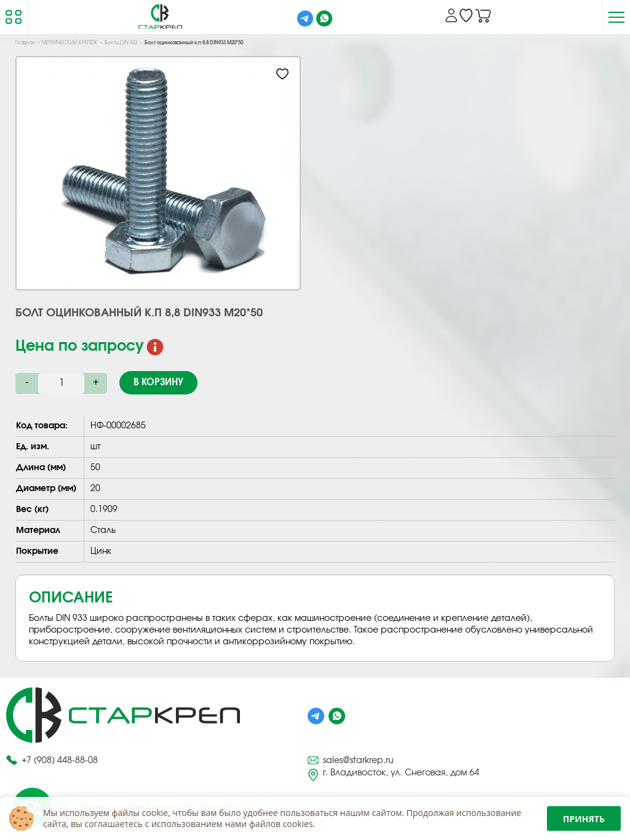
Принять (584, 819)
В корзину (158, 382)
